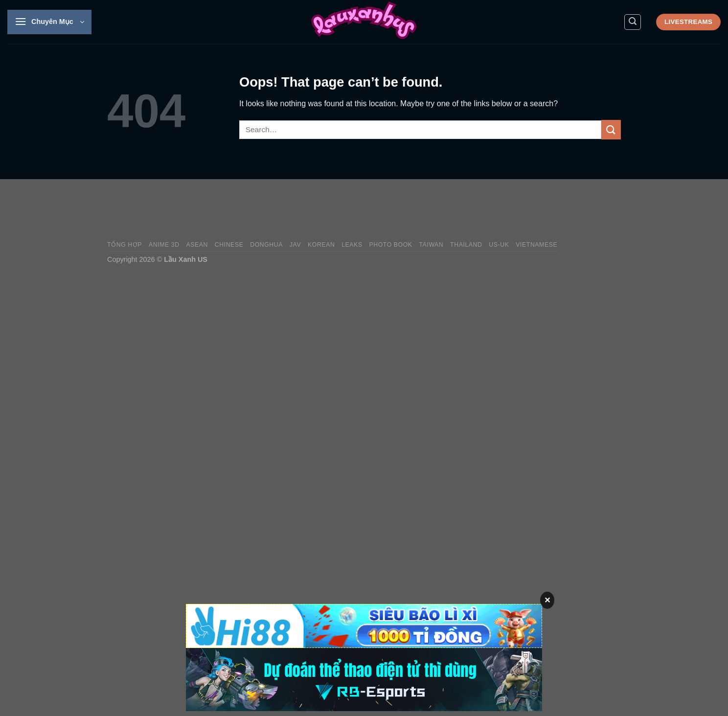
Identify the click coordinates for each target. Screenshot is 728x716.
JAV (295, 245)
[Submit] (611, 129)
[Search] (633, 22)
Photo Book (390, 245)
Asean (197, 245)
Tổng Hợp (125, 245)
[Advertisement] (443, 210)
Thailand (466, 245)
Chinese (229, 245)
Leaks (352, 245)
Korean (321, 245)
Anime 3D (164, 245)
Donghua (266, 245)
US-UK (499, 245)
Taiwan (431, 245)
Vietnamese (536, 245)
